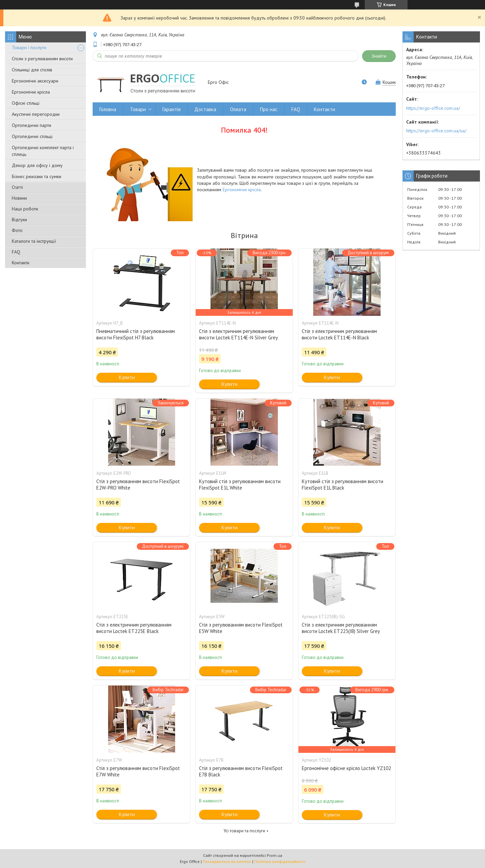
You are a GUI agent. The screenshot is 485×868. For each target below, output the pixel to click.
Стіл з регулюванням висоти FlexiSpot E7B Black (241, 771)
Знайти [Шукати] (379, 56)
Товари (138, 109)
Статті (17, 187)
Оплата (238, 109)
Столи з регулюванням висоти (42, 59)
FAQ (16, 252)
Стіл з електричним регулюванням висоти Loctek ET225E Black (134, 628)
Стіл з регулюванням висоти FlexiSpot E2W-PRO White (138, 485)
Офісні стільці (26, 103)
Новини (19, 198)
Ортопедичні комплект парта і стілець (43, 151)
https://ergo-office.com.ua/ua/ (436, 131)
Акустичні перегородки (36, 114)
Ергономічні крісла (31, 92)
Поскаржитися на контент (227, 861)
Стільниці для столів (32, 70)
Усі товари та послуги (244, 831)
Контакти (21, 263)
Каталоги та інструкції (34, 241)
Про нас (269, 109)
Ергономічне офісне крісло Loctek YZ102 (346, 768)
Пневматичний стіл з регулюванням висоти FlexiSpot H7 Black (136, 334)
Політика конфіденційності (280, 861)
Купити (127, 377)
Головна (108, 109)
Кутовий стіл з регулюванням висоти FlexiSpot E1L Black (343, 485)
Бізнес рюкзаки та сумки (37, 176)
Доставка (205, 109)
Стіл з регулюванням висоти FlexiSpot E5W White (241, 628)
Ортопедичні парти (31, 125)
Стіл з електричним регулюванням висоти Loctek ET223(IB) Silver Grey (341, 628)
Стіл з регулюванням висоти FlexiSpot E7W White (138, 771)
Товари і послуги (29, 47)
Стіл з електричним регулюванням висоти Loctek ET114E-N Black (339, 334)
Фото (17, 230)
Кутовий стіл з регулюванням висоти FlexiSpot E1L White (240, 485)
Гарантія (171, 109)
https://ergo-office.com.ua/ (433, 108)
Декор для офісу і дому (37, 165)
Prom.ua (274, 855)
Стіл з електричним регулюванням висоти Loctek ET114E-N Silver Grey (238, 334)
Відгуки (19, 220)
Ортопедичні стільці (32, 136)
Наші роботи (25, 209)
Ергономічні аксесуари (35, 81)
